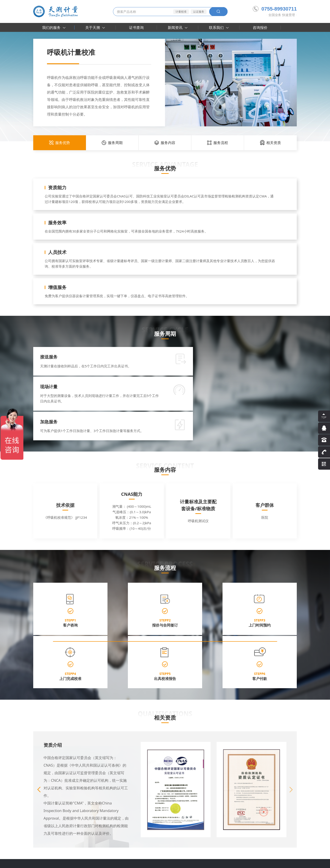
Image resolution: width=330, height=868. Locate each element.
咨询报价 (260, 28)
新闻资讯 (178, 28)
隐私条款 (251, 861)
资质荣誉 (71, 797)
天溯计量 (55, 849)
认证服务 (199, 12)
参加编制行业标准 (78, 811)
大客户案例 (104, 791)
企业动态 (135, 791)
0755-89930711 (275, 9)
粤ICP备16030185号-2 (132, 861)
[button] (291, 697)
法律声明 (271, 861)
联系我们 (219, 28)
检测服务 (40, 797)
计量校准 (181, 12)
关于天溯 (95, 28)
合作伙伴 (103, 797)
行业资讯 (135, 797)
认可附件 (71, 804)
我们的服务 (54, 28)
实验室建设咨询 (44, 811)
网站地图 (290, 861)
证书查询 (136, 28)
